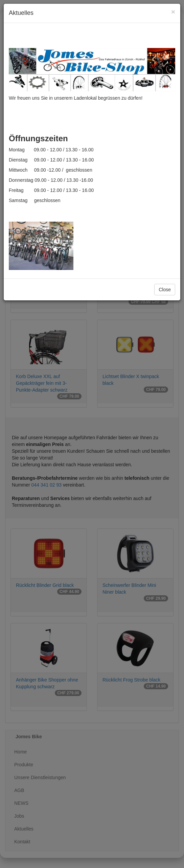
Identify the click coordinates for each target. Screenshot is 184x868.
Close (165, 290)
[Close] (173, 12)
